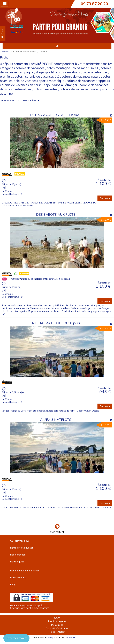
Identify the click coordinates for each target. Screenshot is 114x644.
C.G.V (57, 618)
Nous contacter (57, 632)
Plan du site (57, 625)
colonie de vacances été (42, 77)
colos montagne (58, 68)
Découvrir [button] (105, 198)
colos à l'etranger (95, 72)
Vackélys (71, 638)
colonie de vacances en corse (21, 85)
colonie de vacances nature (81, 77)
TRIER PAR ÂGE (29, 101)
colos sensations (68, 72)
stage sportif (45, 72)
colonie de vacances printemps (82, 89)
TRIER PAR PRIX (8, 101)
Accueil (5, 52)
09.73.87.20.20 (94, 4)
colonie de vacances (30, 68)
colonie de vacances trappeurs (88, 81)
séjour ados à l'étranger (61, 85)
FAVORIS (2, 33)
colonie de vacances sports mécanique (37, 81)
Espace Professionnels (57, 629)
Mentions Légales (57, 621)
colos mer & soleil (85, 68)
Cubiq (50, 638)
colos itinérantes (46, 89)
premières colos (11, 77)
